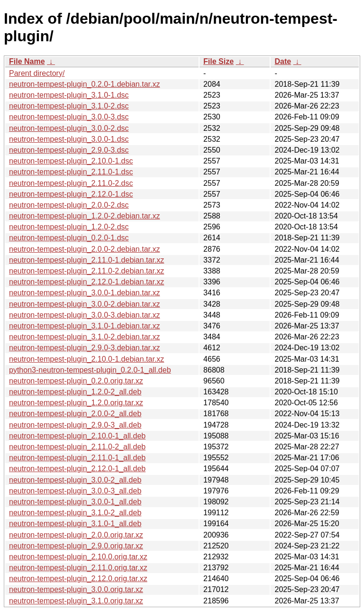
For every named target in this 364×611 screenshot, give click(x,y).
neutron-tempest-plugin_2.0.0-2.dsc (69, 205)
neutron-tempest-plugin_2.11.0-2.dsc (71, 183)
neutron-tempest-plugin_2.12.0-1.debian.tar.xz (86, 282)
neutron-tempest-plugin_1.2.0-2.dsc (69, 227)
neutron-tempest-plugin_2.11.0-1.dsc (71, 172)
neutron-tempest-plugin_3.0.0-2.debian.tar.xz (84, 304)
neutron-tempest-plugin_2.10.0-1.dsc (71, 161)
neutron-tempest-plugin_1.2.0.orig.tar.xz (76, 403)
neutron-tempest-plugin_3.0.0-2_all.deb (75, 480)
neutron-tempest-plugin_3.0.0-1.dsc (69, 139)
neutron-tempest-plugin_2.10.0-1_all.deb (77, 436)
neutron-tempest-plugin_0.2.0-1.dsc (69, 238)
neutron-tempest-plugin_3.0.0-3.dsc (69, 117)
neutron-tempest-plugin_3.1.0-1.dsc (69, 95)
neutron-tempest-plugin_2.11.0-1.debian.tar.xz (86, 260)
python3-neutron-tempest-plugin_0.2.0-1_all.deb (90, 370)
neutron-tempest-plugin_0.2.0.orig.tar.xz (76, 381)
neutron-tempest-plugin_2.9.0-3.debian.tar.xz (84, 348)
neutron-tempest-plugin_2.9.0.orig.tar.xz (76, 546)
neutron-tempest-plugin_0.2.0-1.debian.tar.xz (84, 84)
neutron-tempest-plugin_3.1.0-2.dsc (69, 106)
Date (283, 61)
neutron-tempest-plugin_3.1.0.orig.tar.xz (76, 601)
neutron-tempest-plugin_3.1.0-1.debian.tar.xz (84, 326)
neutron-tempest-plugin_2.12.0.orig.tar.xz (78, 579)
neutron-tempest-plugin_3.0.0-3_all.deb (75, 491)
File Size (218, 61)
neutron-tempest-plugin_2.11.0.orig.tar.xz (78, 568)
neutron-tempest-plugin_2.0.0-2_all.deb (75, 414)
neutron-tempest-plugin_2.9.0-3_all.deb (75, 425)
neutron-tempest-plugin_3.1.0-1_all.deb (75, 524)
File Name (27, 61)
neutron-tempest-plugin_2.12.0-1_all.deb (77, 469)
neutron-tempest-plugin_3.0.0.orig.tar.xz (76, 589)
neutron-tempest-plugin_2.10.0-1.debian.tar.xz (86, 359)
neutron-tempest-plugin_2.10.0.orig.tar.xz (78, 557)
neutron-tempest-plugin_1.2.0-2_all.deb (75, 392)
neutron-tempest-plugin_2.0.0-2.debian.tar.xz (84, 249)
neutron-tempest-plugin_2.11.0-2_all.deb (77, 447)
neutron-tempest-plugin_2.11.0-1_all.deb (77, 458)
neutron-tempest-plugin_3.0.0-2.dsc (69, 128)
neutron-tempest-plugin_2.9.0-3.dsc (69, 150)
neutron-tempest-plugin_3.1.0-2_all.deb (75, 513)
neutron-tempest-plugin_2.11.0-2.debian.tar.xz (86, 271)
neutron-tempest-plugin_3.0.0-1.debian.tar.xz (84, 293)
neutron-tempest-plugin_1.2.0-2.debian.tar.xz (84, 216)
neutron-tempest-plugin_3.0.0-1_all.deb (75, 502)
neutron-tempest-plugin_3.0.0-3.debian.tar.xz (84, 315)
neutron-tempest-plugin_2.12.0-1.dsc (71, 194)
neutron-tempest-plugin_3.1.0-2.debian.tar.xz (84, 337)
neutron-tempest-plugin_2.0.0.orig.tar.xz (76, 535)
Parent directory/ (37, 73)
